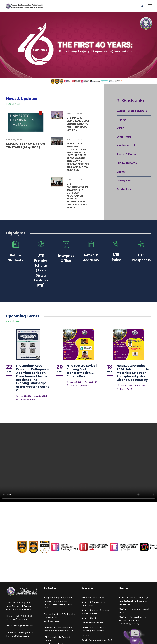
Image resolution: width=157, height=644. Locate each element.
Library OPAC (125, 181)
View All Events (14, 321)
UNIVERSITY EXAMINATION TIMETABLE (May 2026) (26, 146)
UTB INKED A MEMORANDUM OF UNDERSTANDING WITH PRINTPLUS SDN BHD (78, 124)
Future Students (127, 163)
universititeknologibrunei (19, 633)
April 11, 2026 (74, 139)
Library (121, 172)
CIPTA (120, 128)
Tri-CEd (85, 635)
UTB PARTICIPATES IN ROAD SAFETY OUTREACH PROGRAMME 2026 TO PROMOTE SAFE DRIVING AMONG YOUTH (77, 196)
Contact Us (124, 189)
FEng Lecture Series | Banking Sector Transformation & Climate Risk (81, 371)
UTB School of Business (93, 598)
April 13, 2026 (75, 114)
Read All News (13, 104)
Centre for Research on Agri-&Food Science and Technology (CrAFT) (134, 620)
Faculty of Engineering (92, 623)
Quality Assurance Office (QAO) (97, 640)
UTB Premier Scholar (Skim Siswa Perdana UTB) (41, 270)
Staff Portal (124, 137)
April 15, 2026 (14, 140)
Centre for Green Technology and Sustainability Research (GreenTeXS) (134, 601)
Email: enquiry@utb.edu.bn (19, 626)
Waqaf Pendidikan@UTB (132, 111)
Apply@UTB (124, 119)
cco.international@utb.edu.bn (59, 631)
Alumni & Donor (126, 154)
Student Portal (126, 145)
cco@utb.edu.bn (52, 621)
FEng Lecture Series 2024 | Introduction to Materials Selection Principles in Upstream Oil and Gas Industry (134, 373)
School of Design (90, 618)
